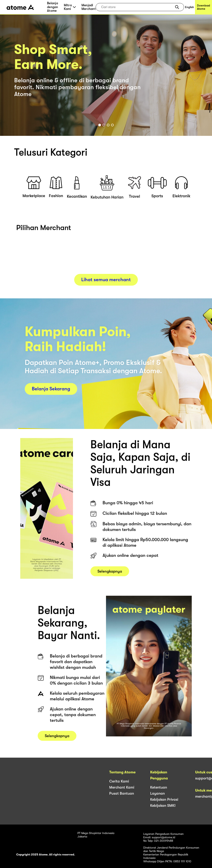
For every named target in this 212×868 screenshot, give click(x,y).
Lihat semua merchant (106, 280)
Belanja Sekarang (51, 389)
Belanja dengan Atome (53, 7)
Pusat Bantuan (122, 793)
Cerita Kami (119, 781)
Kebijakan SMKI (163, 806)
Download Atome (203, 7)
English (190, 7)
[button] (177, 7)
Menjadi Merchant (89, 7)
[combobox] (137, 7)
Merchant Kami (122, 787)
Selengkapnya (110, 576)
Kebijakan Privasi (164, 799)
